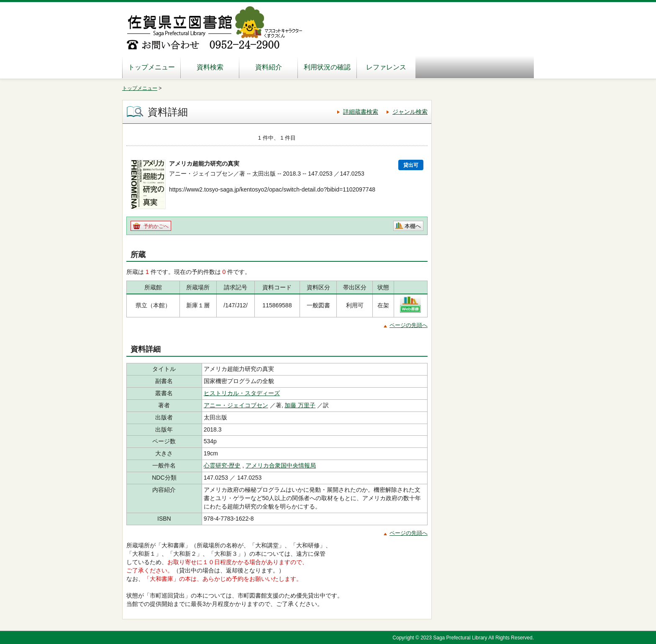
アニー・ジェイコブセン (236, 405)
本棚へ (413, 226)
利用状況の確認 (327, 67)
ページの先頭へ (409, 325)
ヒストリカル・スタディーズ (242, 393)
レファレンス (386, 67)
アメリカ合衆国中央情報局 (281, 465)
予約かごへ (156, 226)
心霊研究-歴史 (222, 465)
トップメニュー (151, 67)
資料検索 (210, 67)
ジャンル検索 (410, 112)
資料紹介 (269, 67)
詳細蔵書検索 (361, 112)
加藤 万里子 (300, 405)
